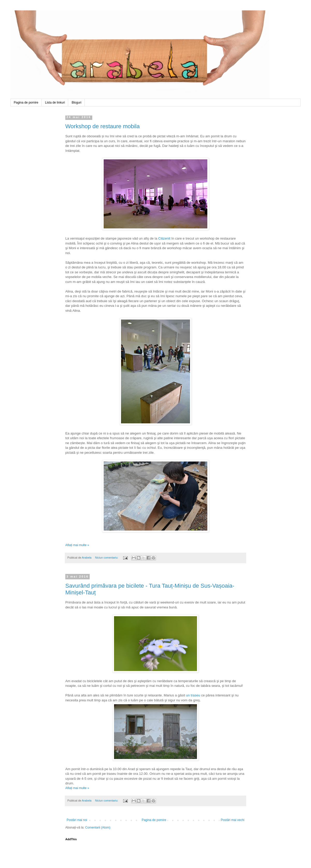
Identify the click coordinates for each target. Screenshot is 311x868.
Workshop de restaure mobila (103, 126)
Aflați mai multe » (77, 545)
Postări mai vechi (233, 820)
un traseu (193, 695)
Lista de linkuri (55, 103)
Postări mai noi (77, 820)
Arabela (11, 16)
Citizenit (164, 238)
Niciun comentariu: (107, 558)
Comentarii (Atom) (98, 828)
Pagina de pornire (26, 103)
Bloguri (76, 103)
